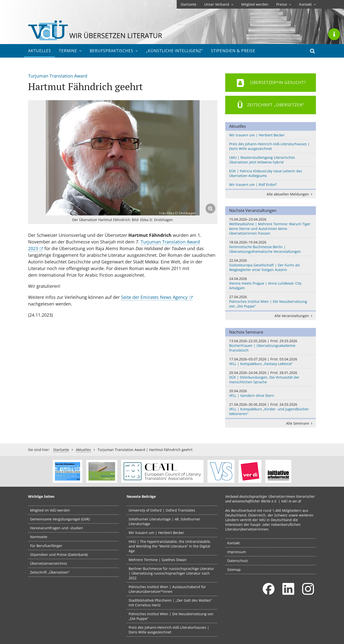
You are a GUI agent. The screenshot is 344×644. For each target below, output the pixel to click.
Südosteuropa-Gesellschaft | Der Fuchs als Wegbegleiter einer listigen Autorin (271, 265)
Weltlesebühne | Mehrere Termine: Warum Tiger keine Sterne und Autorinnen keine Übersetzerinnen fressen (271, 226)
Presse (284, 4)
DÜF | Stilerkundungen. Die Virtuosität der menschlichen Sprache (271, 377)
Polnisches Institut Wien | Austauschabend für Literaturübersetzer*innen (167, 589)
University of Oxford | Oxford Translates (162, 510)
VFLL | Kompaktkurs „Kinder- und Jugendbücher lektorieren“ (271, 409)
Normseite (39, 537)
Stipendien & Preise (233, 51)
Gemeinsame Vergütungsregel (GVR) (60, 519)
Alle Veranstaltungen (294, 316)
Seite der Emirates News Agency (154, 297)
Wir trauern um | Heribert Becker (257, 135)
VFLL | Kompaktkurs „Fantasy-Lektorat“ (271, 361)
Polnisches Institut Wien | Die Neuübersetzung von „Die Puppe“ (271, 301)
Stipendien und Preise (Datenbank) (59, 555)
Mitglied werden (255, 4)
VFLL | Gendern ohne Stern (271, 393)
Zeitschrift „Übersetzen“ (50, 572)
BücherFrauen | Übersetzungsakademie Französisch (271, 346)
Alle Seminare (300, 423)
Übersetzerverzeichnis (49, 563)
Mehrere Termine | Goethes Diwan (158, 560)
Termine (70, 51)
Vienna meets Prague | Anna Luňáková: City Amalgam (271, 283)
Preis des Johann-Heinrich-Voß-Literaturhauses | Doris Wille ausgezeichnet (269, 146)
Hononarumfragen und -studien (57, 528)
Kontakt (308, 4)
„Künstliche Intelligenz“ (174, 51)
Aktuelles (40, 51)
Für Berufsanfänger (46, 546)
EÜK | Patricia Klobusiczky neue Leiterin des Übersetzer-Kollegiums (266, 173)
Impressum (237, 552)
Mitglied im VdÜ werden (50, 510)
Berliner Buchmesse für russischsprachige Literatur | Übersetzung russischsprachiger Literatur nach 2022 (171, 573)
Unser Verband (219, 4)
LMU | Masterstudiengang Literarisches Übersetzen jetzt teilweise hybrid (262, 160)
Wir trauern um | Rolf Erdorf (253, 185)
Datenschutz (238, 561)
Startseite (189, 4)
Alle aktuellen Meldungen (290, 194)
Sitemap (234, 570)
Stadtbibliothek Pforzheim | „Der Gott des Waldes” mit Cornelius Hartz (170, 603)
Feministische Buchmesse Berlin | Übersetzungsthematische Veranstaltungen (271, 247)
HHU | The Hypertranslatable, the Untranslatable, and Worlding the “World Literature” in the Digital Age (170, 546)
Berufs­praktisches (114, 51)
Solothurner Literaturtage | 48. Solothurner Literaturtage (164, 521)
